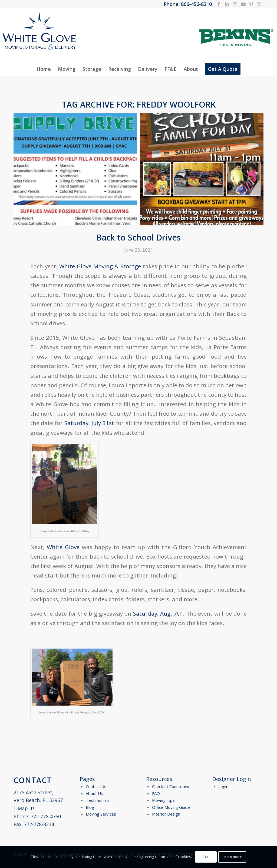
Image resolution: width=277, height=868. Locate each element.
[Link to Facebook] (219, 4)
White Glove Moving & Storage (100, 266)
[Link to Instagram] (235, 4)
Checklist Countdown (171, 786)
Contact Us (96, 786)
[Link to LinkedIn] (227, 4)
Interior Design (166, 814)
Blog (90, 807)
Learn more (232, 857)
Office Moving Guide (171, 807)
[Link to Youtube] (243, 4)
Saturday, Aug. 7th (157, 613)
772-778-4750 (46, 816)
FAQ (156, 793)
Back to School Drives (138, 237)
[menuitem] (44, 69)
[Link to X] (259, 4)
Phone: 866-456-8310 (188, 4)
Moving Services (101, 814)
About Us (94, 793)
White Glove (63, 547)
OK (206, 857)
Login (223, 786)
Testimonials (98, 800)
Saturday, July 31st (89, 423)
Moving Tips (163, 800)
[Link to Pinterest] (251, 4)
